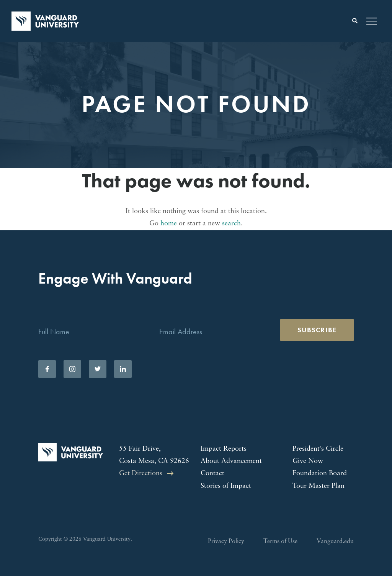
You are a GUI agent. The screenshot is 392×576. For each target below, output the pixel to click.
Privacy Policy (226, 542)
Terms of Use (280, 542)
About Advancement (231, 461)
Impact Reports (224, 449)
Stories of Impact (226, 486)
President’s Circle (318, 449)
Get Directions (141, 473)
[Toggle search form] (355, 21)
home (169, 224)
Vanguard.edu (335, 542)
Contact (212, 473)
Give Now (308, 461)
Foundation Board (320, 473)
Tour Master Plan (318, 486)
